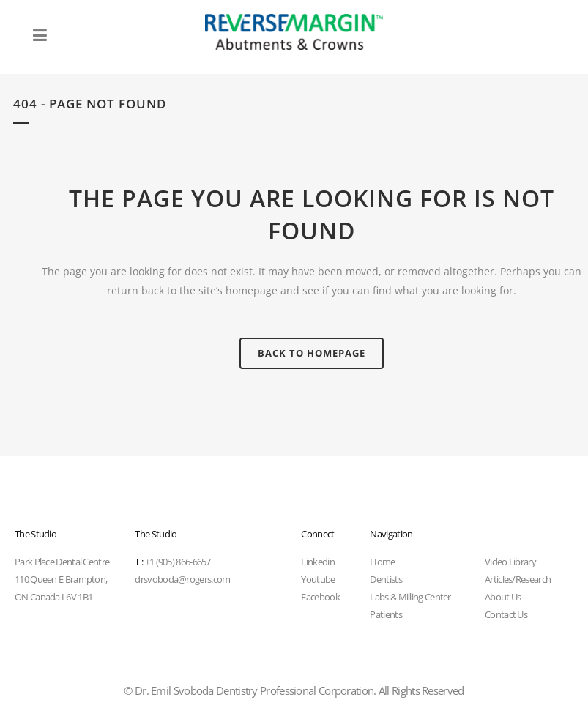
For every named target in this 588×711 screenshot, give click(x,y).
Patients (386, 614)
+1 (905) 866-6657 (172, 562)
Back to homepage (312, 353)
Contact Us (506, 614)
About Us (503, 597)
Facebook (320, 597)
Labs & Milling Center (410, 597)
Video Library (510, 562)
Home (382, 562)
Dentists (386, 579)
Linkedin (317, 562)
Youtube (318, 579)
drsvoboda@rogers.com (182, 579)
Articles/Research (518, 579)
